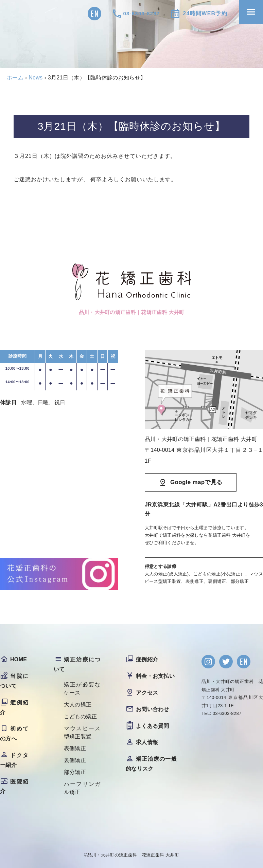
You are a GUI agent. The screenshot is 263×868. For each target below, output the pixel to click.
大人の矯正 (78, 705)
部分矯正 (75, 772)
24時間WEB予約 (205, 13)
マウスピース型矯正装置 (83, 732)
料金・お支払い (155, 676)
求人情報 (147, 742)
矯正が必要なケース (83, 689)
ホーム (15, 78)
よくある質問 (153, 726)
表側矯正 (75, 748)
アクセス (147, 693)
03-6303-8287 (142, 13)
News (36, 78)
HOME (19, 659)
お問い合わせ (153, 709)
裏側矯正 (75, 760)
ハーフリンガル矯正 (83, 788)
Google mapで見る (196, 482)
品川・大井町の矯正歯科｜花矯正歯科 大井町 (133, 855)
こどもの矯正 (81, 716)
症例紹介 (147, 659)
